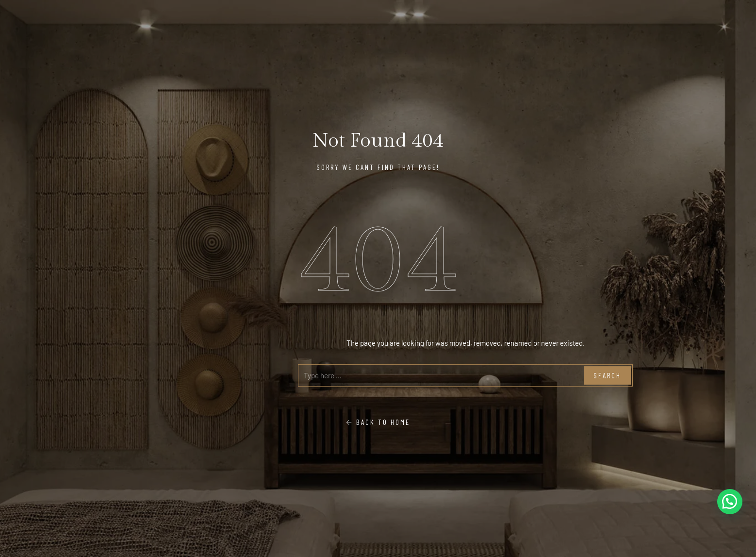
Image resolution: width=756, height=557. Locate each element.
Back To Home (378, 422)
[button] (730, 502)
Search (607, 375)
